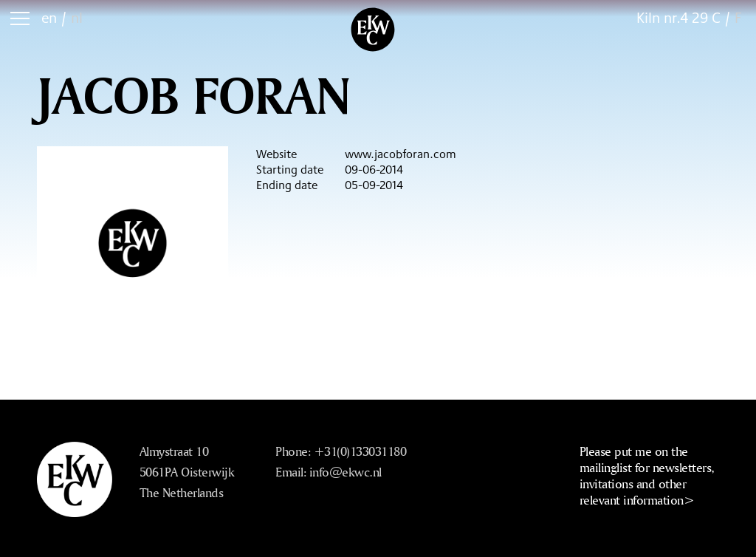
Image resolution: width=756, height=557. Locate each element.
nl (77, 17)
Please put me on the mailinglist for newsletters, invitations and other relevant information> (647, 475)
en (49, 17)
